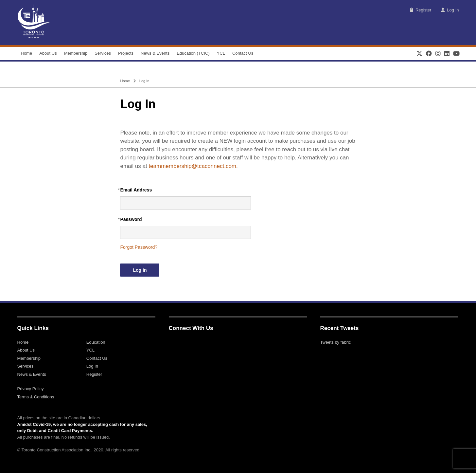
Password (131, 219)
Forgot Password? (139, 247)
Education (96, 342)
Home (27, 53)
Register (421, 10)
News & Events (155, 53)
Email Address (136, 190)
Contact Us (243, 53)
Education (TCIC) (193, 53)
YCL (221, 53)
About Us (48, 53)
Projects (126, 53)
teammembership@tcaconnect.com (192, 166)
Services (103, 53)
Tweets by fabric (336, 342)
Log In (450, 10)
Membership (76, 53)
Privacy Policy (31, 389)
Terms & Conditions (36, 397)
